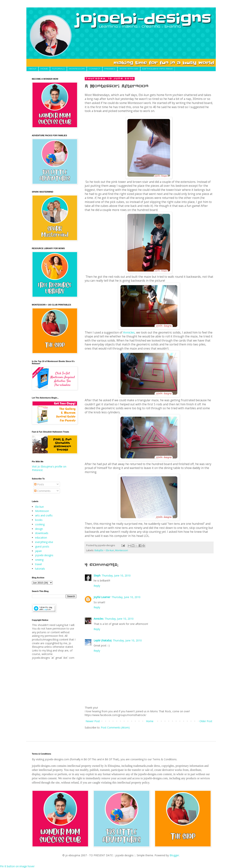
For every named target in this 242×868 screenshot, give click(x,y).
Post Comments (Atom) (115, 727)
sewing (39, 560)
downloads (42, 533)
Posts (39, 484)
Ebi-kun (39, 507)
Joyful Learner (102, 597)
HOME (44, 69)
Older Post (206, 721)
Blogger (174, 855)
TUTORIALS (58, 69)
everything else (44, 542)
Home (150, 721)
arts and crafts (44, 515)
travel (38, 564)
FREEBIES (110, 69)
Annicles (129, 333)
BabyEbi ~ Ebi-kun (104, 550)
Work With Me (129, 69)
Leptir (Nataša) (103, 640)
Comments (42, 491)
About (32, 69)
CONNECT (95, 69)
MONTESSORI (77, 69)
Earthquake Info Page (157, 69)
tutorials (40, 569)
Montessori (122, 550)
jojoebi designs (44, 555)
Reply (97, 586)
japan (38, 551)
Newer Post (93, 721)
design (39, 529)
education (41, 538)
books (39, 520)
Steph (97, 575)
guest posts (42, 546)
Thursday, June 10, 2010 (116, 575)
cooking (40, 524)
